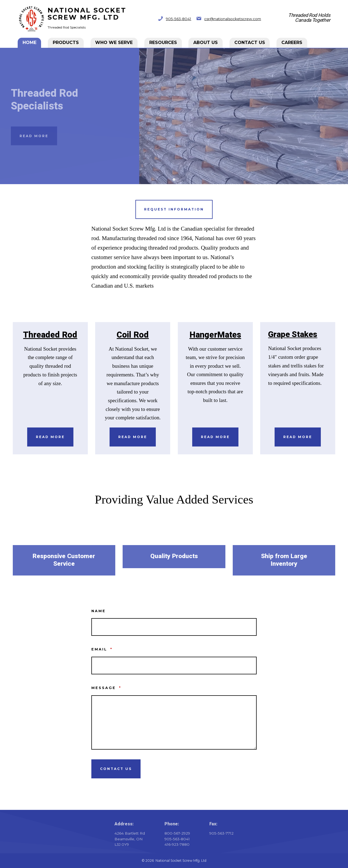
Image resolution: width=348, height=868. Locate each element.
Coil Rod (133, 335)
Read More (34, 136)
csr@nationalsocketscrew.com (233, 19)
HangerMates (215, 335)
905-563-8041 (178, 19)
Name (99, 611)
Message (106, 688)
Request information (174, 209)
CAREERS (292, 43)
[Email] (174, 666)
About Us (206, 43)
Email (102, 649)
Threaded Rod (50, 335)
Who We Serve (114, 43)
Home (30, 43)
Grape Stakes (293, 335)
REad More (298, 437)
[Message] (174, 722)
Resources (163, 43)
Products (66, 43)
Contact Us (250, 43)
